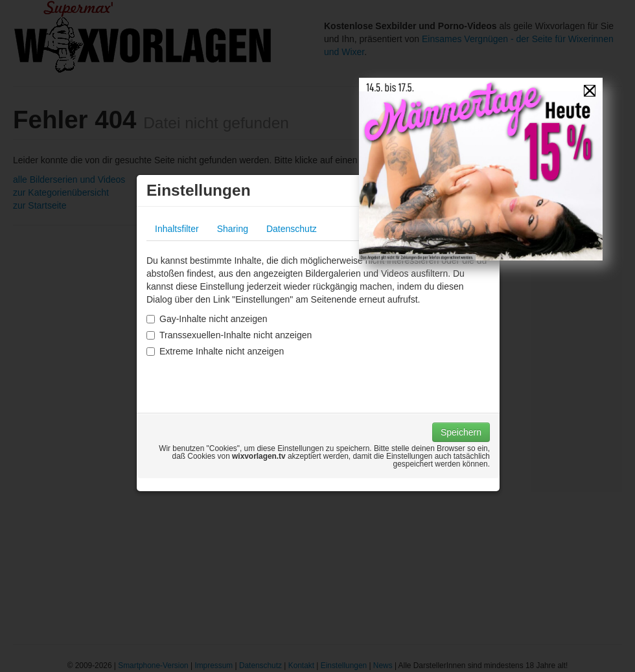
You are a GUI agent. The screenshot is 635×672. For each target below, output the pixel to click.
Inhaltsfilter (177, 229)
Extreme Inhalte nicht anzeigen (215, 351)
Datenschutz (292, 229)
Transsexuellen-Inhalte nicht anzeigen (229, 335)
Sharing (233, 229)
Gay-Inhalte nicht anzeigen (207, 319)
